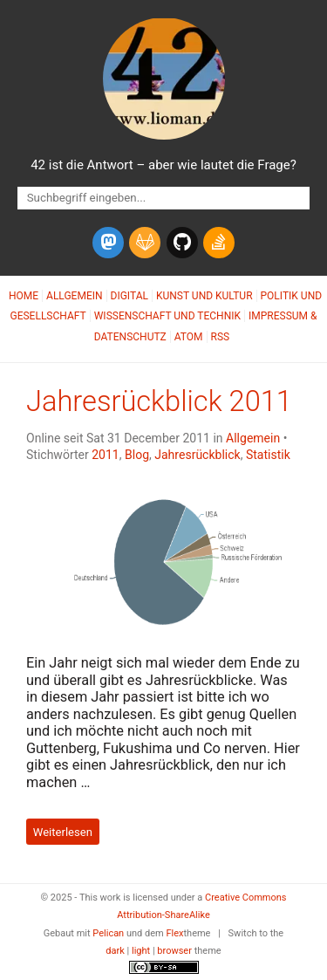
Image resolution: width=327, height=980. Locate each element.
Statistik (268, 455)
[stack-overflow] (219, 243)
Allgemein (75, 296)
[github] (182, 243)
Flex (174, 933)
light (141, 951)
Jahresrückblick (197, 455)
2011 (106, 455)
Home (24, 296)
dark (115, 951)
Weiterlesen (63, 832)
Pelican (108, 933)
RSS (221, 337)
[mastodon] (108, 243)
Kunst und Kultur (204, 296)
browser (174, 951)
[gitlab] (145, 243)
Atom (189, 337)
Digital (129, 296)
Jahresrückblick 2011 (159, 401)
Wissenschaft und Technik (167, 316)
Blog (137, 455)
